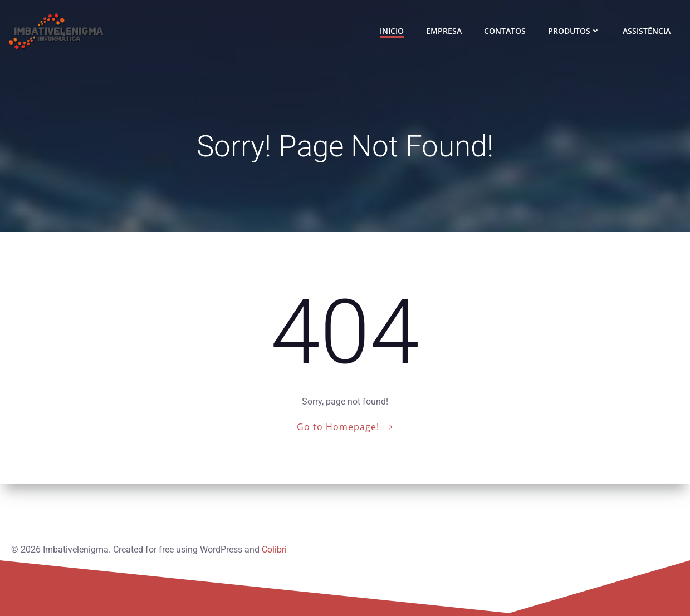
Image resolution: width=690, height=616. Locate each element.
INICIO (392, 31)
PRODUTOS (574, 31)
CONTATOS (505, 31)
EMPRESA (444, 31)
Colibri (274, 550)
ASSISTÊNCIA (647, 31)
